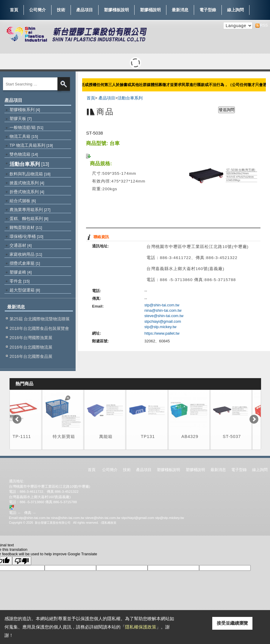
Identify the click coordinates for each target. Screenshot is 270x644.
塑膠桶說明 (150, 9)
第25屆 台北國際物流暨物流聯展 (40, 319)
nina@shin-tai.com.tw (163, 310)
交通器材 (21, 245)
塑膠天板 (21, 118)
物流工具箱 (24, 136)
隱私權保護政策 (141, 627)
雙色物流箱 (24, 154)
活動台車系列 (29, 164)
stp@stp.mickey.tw (160, 327)
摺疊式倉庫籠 (25, 263)
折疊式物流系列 (27, 192)
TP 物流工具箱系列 (31, 145)
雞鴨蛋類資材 (26, 227)
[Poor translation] (22, 561)
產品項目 (85, 9)
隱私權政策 (109, 523)
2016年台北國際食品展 (31, 356)
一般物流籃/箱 (26, 127)
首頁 (14, 10)
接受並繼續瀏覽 (232, 623)
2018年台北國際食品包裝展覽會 (39, 328)
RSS (262, 25)
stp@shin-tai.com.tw (162, 305)
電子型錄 (208, 9)
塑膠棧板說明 (116, 9)
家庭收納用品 (26, 254)
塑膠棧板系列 (25, 110)
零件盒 (19, 281)
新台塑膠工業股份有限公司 (53, 523)
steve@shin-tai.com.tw (164, 316)
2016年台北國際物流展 (31, 347)
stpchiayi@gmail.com (163, 321)
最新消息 (180, 10)
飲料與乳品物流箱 (30, 174)
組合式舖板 (23, 201)
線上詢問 (235, 10)
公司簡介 (38, 9)
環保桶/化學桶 (26, 236)
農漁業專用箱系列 (30, 210)
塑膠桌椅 (21, 272)
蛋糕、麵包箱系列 (29, 219)
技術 (61, 9)
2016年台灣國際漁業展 (31, 338)
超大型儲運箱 (25, 290)
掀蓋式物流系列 (27, 183)
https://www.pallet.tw (162, 333)
